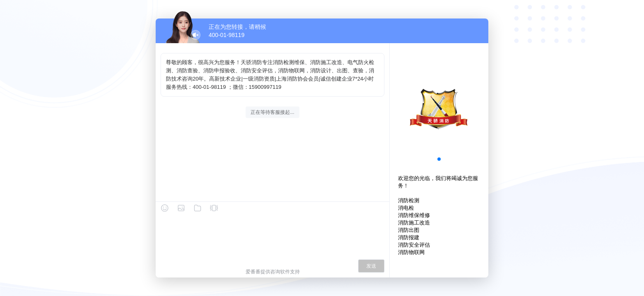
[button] (439, 159)
